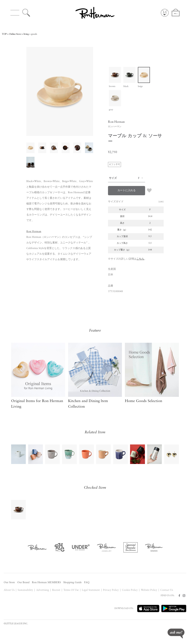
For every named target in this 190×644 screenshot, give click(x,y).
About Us (9, 590)
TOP (4, 34)
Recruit (56, 590)
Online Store (15, 34)
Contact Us (167, 590)
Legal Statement (91, 590)
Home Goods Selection (144, 401)
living (26, 34)
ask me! (176, 633)
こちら (140, 259)
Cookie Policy (130, 590)
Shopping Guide (72, 583)
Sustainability (25, 590)
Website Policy (149, 590)
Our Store (9, 583)
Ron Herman (34, 232)
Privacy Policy (111, 590)
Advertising (43, 590)
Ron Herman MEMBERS (46, 583)
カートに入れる (127, 191)
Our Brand (23, 583)
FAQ (87, 583)
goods (34, 34)
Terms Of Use (71, 590)
